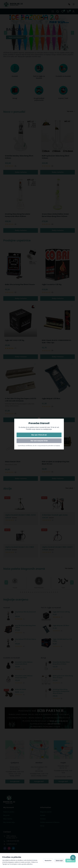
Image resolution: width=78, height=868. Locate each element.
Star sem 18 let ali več (39, 435)
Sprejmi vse (71, 861)
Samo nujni (59, 861)
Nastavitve (48, 861)
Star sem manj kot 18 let (39, 441)
